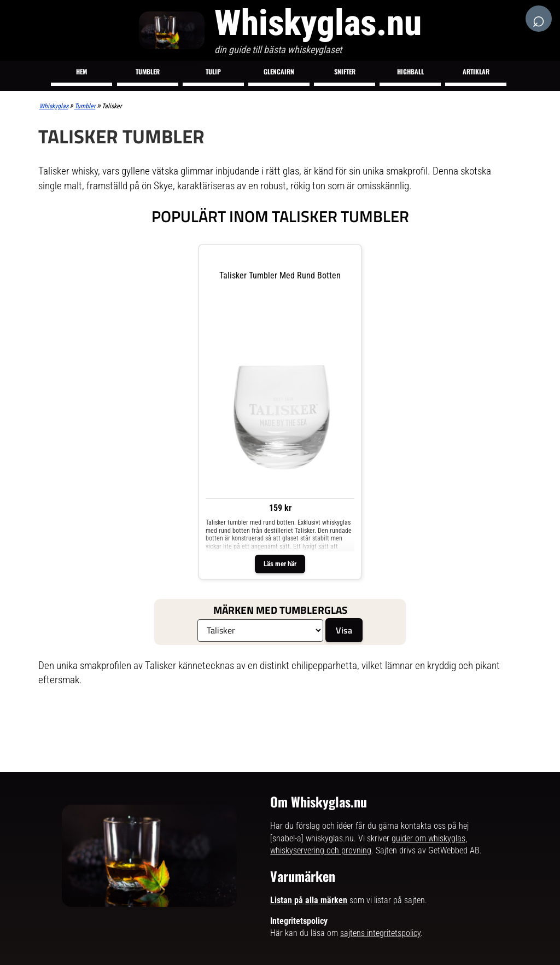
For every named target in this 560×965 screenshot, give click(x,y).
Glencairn (279, 71)
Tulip (213, 71)
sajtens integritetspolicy (380, 933)
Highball (410, 71)
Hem (81, 71)
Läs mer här (280, 564)
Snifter (345, 71)
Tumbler (148, 71)
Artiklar (476, 71)
